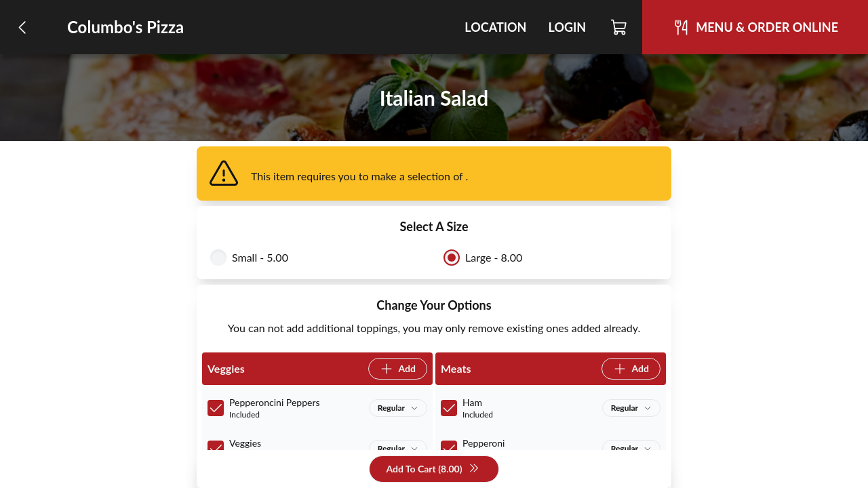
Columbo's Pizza (125, 27)
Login (567, 27)
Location (495, 27)
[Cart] (619, 27)
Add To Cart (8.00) (432, 469)
